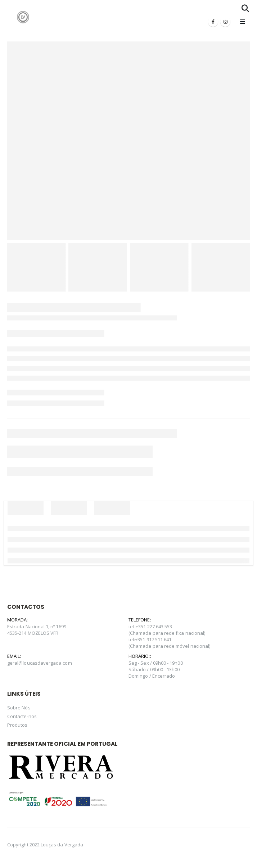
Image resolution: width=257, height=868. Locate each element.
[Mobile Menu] (243, 22)
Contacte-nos (22, 716)
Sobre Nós (19, 708)
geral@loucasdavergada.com (40, 663)
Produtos (17, 725)
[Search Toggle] (245, 8)
